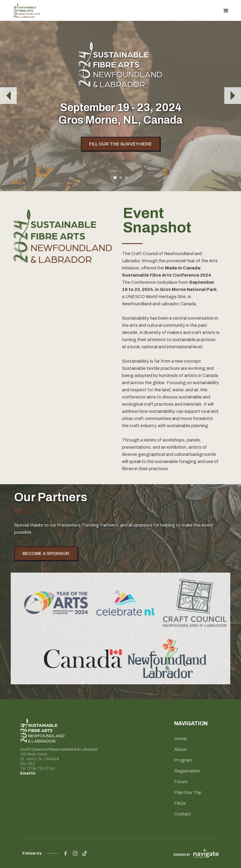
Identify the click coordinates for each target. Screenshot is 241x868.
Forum (181, 782)
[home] (27, 10)
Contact (183, 814)
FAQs (180, 803)
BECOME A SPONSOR (51, 553)
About (180, 749)
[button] (226, 10)
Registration (187, 771)
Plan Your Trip (188, 792)
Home (180, 739)
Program (183, 760)
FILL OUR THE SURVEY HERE (120, 144)
